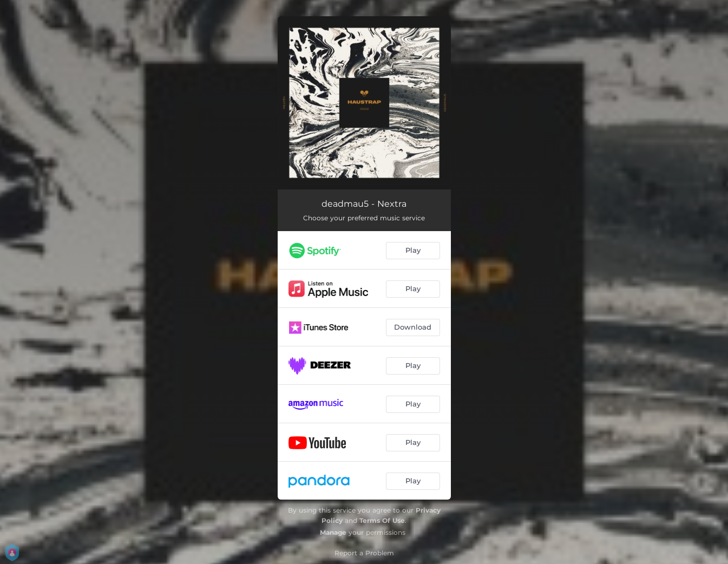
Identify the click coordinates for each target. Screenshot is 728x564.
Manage (333, 532)
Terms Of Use (382, 520)
